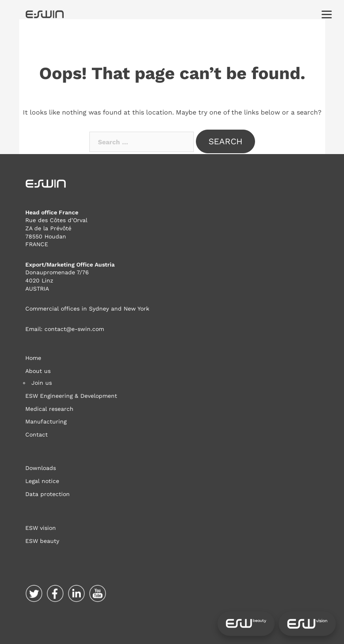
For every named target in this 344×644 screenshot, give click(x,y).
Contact (37, 434)
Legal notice (42, 481)
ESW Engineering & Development (71, 396)
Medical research (49, 409)
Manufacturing (46, 421)
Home (33, 358)
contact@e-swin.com (74, 329)
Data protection (48, 494)
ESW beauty (42, 541)
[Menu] (327, 14)
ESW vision (41, 528)
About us (38, 371)
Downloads (41, 468)
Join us (42, 383)
